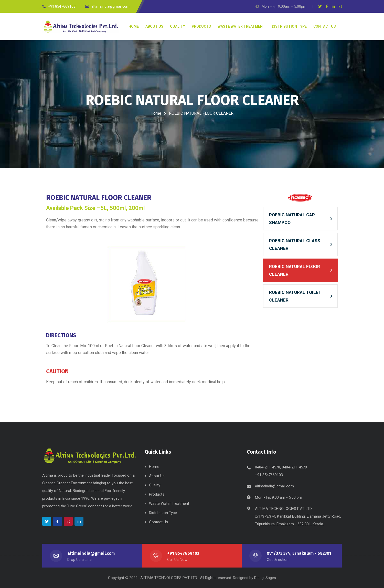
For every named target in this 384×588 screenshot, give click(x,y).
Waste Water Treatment (169, 504)
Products (157, 494)
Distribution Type (163, 513)
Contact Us (158, 522)
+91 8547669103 (183, 553)
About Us (157, 476)
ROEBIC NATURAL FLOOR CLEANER (295, 270)
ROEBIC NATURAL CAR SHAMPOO (292, 219)
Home (156, 113)
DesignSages (265, 578)
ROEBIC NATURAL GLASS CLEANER (295, 244)
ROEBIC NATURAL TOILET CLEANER (295, 296)
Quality (155, 485)
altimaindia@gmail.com (274, 486)
